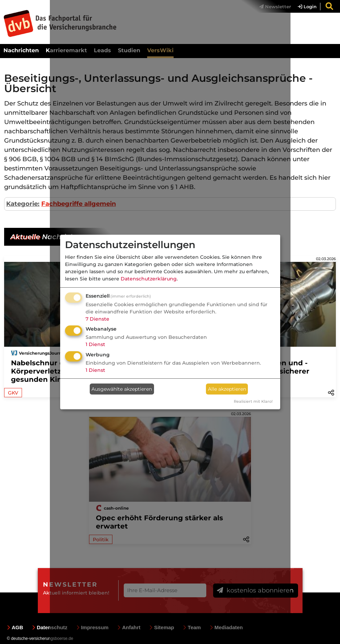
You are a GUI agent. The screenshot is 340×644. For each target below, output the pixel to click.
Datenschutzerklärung (149, 279)
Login (307, 7)
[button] (331, 392)
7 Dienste (97, 319)
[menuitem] (304, 7)
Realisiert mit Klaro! (253, 401)
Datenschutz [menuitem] (50, 627)
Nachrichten (21, 50)
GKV (13, 393)
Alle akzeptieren (227, 389)
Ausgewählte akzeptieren (122, 389)
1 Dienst (95, 344)
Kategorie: (23, 204)
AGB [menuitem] (15, 627)
